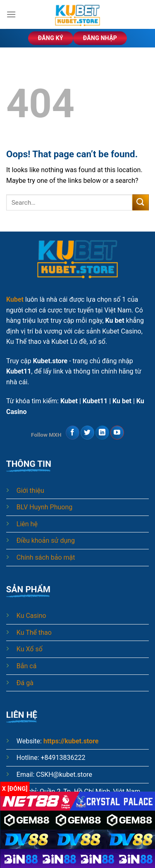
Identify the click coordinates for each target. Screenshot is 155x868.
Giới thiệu (30, 491)
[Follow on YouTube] (117, 433)
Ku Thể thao (34, 633)
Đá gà (25, 683)
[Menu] (11, 14)
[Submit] (141, 202)
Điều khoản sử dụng (46, 540)
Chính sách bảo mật (46, 557)
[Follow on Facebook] (73, 433)
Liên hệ (27, 524)
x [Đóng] (15, 789)
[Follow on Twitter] (87, 433)
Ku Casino (31, 616)
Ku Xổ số (30, 649)
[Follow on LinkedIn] (102, 433)
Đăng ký (51, 38)
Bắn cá (27, 666)
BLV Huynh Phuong (44, 507)
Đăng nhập (100, 38)
